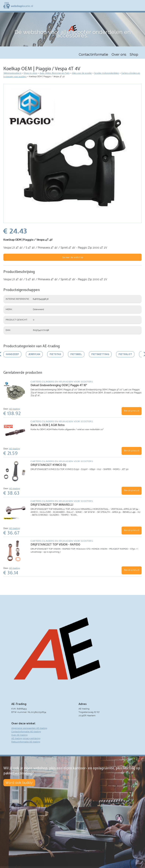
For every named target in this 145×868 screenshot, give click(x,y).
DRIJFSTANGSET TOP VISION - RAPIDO (55, 545)
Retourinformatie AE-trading (26, 742)
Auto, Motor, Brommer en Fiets (55, 73)
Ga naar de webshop (73, 257)
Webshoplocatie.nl (12, 73)
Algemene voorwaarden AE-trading (29, 728)
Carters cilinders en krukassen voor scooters (62, 382)
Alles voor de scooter (82, 73)
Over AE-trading (19, 735)
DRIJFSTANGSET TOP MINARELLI (52, 505)
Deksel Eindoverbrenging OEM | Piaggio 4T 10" (59, 385)
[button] (72, 221)
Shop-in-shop (30, 73)
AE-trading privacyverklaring (26, 738)
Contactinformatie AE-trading (26, 732)
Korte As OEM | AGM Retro (48, 425)
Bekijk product (132, 411)
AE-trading (15, 409)
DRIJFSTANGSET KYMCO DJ (48, 465)
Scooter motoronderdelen (107, 73)
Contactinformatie (93, 54)
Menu (140, 5)
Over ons (119, 54)
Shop (134, 54)
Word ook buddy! (19, 783)
